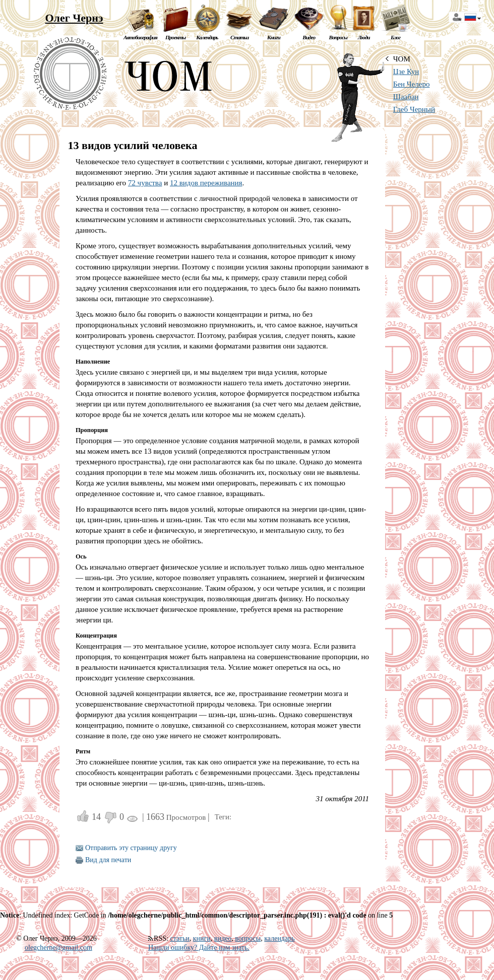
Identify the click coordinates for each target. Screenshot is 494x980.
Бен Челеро (412, 84)
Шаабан (406, 97)
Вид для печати (108, 860)
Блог (395, 37)
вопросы (248, 938)
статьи (179, 938)
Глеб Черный (414, 109)
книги (202, 938)
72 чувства (145, 183)
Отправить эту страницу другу (131, 848)
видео (223, 938)
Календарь (207, 37)
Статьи (239, 37)
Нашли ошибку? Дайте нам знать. (199, 948)
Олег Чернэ (74, 18)
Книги (274, 37)
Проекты (175, 37)
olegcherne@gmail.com (58, 948)
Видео (309, 37)
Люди (364, 37)
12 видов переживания (206, 183)
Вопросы (338, 37)
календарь (279, 938)
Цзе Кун (406, 72)
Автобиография (140, 37)
